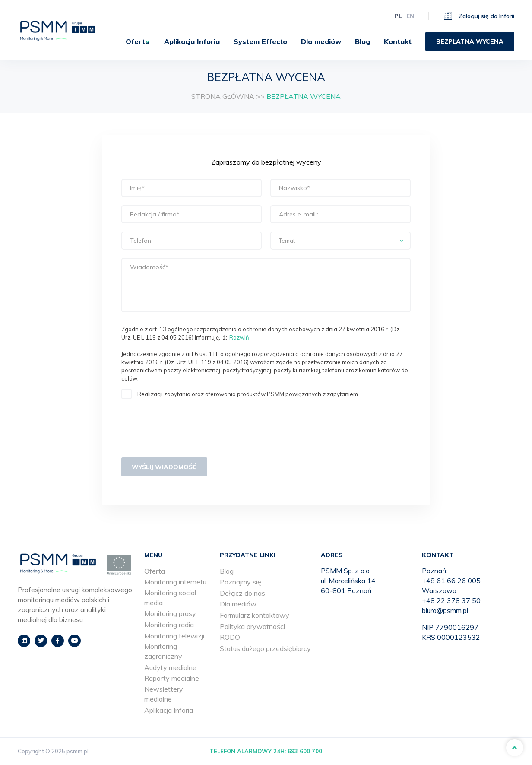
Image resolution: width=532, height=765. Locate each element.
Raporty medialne (172, 678)
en (410, 16)
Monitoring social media (170, 598)
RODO (230, 637)
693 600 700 (305, 751)
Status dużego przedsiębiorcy (265, 648)
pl (398, 16)
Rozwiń (239, 337)
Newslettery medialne (164, 694)
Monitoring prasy (170, 613)
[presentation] (187, 430)
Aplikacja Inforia (192, 41)
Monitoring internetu (175, 582)
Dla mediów (321, 41)
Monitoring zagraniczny (163, 651)
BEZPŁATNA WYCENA (470, 41)
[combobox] (340, 241)
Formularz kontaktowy (255, 615)
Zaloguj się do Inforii (479, 16)
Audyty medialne (170, 667)
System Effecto (260, 41)
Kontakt (398, 41)
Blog (363, 41)
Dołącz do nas (242, 593)
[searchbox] (340, 241)
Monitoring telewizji (174, 636)
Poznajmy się (241, 582)
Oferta (131, 41)
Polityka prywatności (252, 626)
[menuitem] (135, 41)
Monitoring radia (169, 625)
